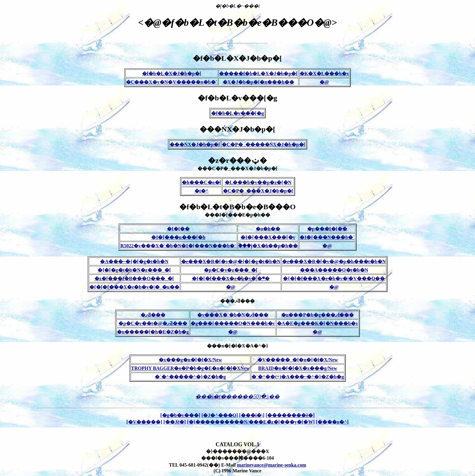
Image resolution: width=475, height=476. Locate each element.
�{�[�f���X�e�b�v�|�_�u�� (134, 287)
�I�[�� (178, 229)
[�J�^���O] (220, 415)
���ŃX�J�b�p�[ (195, 144)
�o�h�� (268, 229)
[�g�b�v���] (180, 415)
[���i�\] (252, 415)
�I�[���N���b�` (327, 237)
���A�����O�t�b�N (334, 270)
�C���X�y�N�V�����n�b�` (172, 82)
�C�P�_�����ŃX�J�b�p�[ (264, 144)
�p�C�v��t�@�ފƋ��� (153, 323)
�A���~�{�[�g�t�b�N (134, 261)
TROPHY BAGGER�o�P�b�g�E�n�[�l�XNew (190, 368)
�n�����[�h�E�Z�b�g (153, 332)
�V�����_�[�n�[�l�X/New (298, 360)
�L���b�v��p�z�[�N (258, 182)
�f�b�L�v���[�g (237, 113)
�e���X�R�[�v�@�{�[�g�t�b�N (231, 261)
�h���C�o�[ (201, 182)
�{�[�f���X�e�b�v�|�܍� (231, 278)
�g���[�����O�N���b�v (233, 323)
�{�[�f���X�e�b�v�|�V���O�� (334, 278)
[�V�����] (144, 422)
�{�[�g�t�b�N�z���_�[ (134, 270)
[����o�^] (332, 422)
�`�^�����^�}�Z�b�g (190, 377)
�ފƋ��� (153, 315)
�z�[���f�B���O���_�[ (134, 278)
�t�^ (202, 191)
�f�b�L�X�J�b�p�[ (172, 74)
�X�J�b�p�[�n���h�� (258, 82)
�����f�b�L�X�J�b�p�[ (258, 74)
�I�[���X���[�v (268, 237)
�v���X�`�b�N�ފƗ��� (233, 315)
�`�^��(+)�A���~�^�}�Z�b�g (298, 377)
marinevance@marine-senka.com (272, 465)
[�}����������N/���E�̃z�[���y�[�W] (251, 422)
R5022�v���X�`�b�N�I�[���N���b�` (178, 246)
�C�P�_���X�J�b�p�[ (258, 191)
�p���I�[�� (327, 229)
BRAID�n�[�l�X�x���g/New (297, 368)
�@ (324, 82)
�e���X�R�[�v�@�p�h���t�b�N (334, 261)
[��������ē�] (290, 415)
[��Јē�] (175, 422)
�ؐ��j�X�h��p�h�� (268, 246)
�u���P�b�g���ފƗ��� (318, 315)
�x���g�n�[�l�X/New (190, 360)
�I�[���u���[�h (178, 237)
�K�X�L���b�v (324, 74)
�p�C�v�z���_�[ (231, 270)
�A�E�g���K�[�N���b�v (317, 323)
